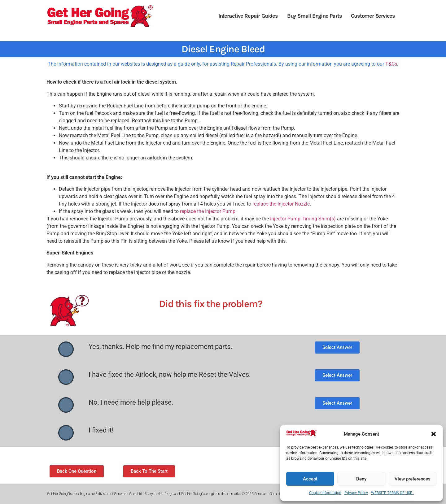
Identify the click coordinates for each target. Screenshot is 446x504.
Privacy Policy (356, 493)
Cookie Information (325, 493)
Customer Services (373, 16)
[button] (434, 434)
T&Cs (391, 64)
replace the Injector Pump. (208, 211)
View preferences (413, 479)
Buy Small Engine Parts (315, 16)
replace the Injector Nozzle (281, 204)
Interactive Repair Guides (248, 16)
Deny (361, 479)
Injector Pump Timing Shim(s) (303, 219)
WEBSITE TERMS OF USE (393, 493)
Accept (310, 479)
